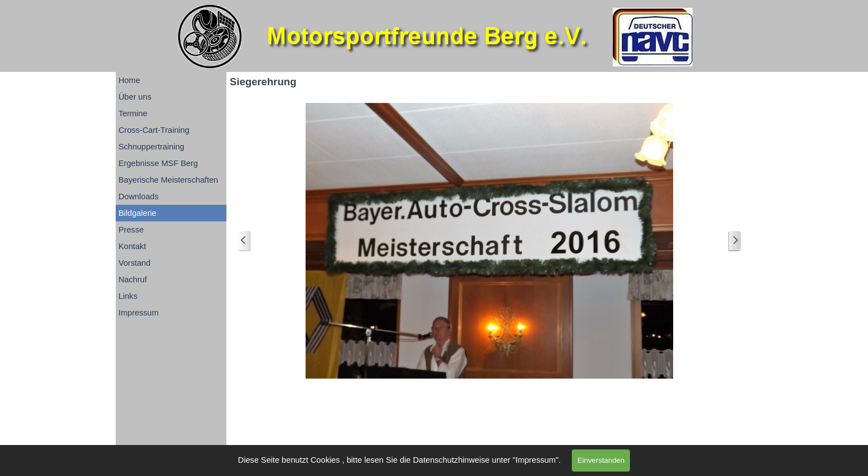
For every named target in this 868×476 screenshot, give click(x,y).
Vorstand (135, 263)
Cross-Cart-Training (154, 130)
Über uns (135, 97)
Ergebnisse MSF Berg (158, 163)
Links (128, 296)
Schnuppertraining (151, 147)
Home (129, 80)
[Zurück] (244, 241)
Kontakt (132, 246)
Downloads (139, 196)
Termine (133, 113)
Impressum (138, 313)
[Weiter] (735, 241)
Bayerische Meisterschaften (168, 180)
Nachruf (133, 280)
